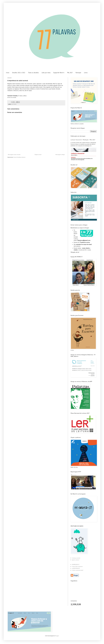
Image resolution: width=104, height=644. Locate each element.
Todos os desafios (33, 73)
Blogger (57, 636)
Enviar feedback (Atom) (19, 157)
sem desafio (14, 104)
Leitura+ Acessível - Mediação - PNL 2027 (83, 140)
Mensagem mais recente (14, 155)
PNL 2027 (70, 73)
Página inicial (38, 155)
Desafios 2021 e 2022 (19, 73)
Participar (78, 73)
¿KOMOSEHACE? (76, 568)
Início (8, 73)
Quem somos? (76, 560)
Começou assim (76, 558)
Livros (86, 73)
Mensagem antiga (60, 155)
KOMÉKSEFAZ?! (76, 564)
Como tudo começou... (78, 566)
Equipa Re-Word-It (59, 73)
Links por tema (46, 73)
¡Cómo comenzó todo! (78, 570)
